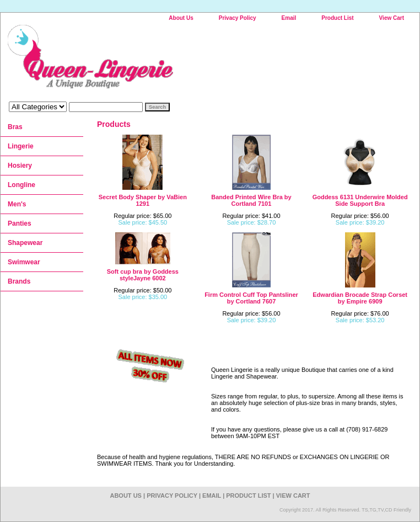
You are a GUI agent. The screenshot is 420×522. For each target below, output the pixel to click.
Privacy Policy (238, 18)
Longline (21, 185)
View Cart (392, 18)
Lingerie (21, 146)
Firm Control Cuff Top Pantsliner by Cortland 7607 (251, 298)
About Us (181, 18)
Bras (15, 127)
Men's (17, 204)
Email (289, 18)
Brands (19, 281)
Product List (337, 18)
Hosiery (20, 166)
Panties (20, 223)
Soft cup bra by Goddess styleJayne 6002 (143, 275)
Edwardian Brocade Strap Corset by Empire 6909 (360, 298)
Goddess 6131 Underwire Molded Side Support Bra (360, 200)
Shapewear (25, 243)
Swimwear (24, 262)
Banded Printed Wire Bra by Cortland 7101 (251, 200)
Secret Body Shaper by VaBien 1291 (143, 200)
